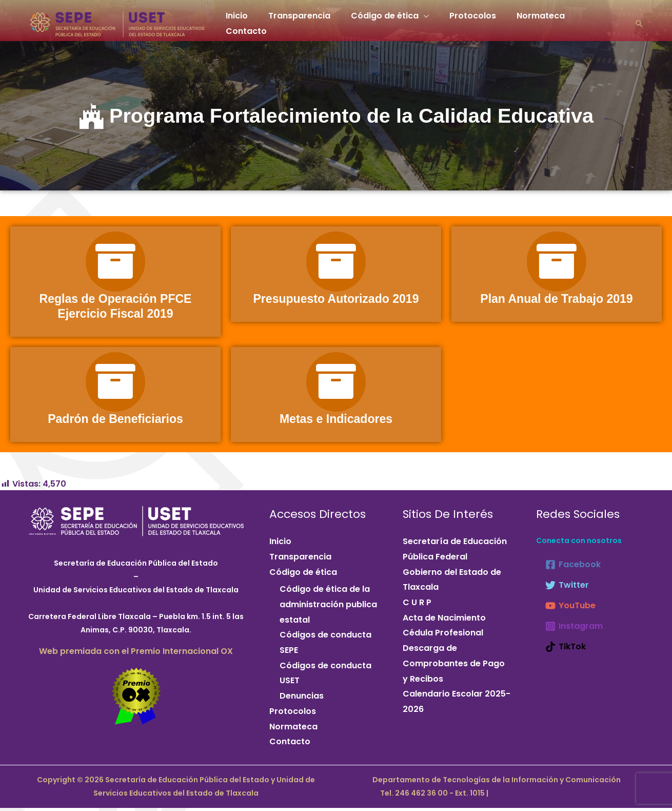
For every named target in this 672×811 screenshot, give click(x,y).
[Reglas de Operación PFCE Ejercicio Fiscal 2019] (115, 263)
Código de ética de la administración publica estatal (328, 608)
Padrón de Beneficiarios (116, 423)
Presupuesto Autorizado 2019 (336, 301)
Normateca (535, 21)
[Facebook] (573, 569)
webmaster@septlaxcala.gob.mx (551, 797)
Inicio (247, 21)
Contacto (596, 21)
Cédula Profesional (443, 637)
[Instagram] (574, 630)
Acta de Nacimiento (444, 621)
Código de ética (387, 21)
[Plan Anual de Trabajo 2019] (557, 263)
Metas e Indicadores (336, 423)
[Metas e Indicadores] (336, 385)
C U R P (417, 606)
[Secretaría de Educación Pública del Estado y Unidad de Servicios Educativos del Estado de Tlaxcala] (117, 21)
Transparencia (305, 21)
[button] (639, 22)
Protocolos (471, 21)
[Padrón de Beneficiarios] (115, 385)
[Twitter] (567, 589)
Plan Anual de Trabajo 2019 (557, 301)
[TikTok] (566, 651)
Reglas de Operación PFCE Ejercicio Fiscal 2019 (115, 308)
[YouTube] (570, 610)
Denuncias (302, 700)
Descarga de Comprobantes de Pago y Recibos (454, 667)
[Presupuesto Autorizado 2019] (336, 263)
